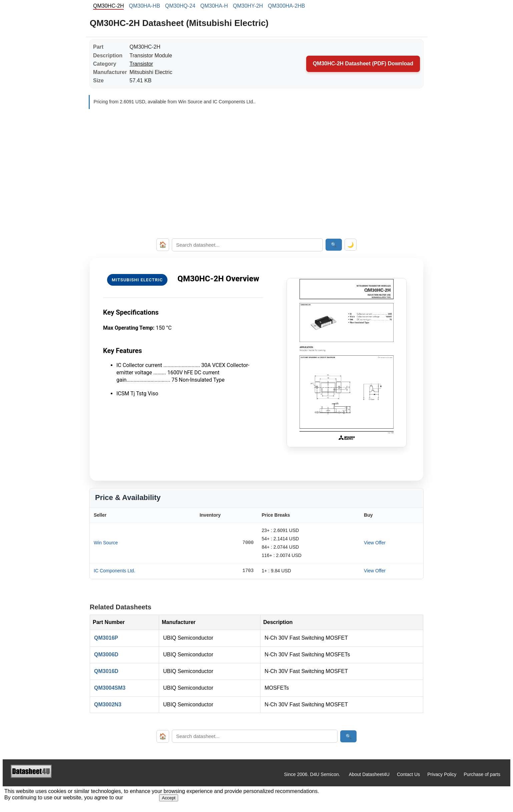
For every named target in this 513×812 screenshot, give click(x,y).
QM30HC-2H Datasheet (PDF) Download (363, 63)
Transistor (141, 64)
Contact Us (408, 774)
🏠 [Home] (163, 245)
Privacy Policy (442, 774)
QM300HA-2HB (286, 6)
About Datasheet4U (369, 774)
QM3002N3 (108, 704)
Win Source (106, 543)
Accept (169, 798)
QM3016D (106, 671)
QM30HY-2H (248, 6)
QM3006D (106, 654)
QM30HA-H (214, 6)
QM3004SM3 (110, 688)
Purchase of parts (482, 774)
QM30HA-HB (144, 6)
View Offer (375, 543)
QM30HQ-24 (180, 6)
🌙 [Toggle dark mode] (351, 245)
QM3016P (106, 638)
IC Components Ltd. (115, 571)
